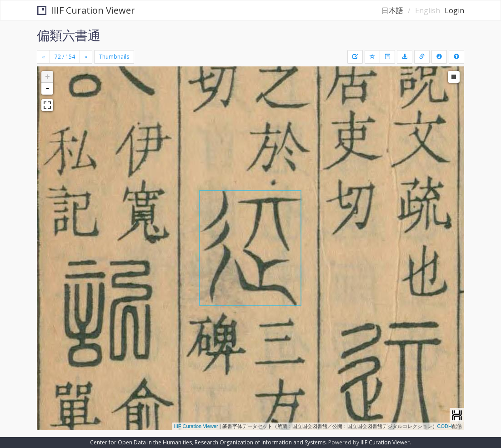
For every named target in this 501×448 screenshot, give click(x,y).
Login (454, 10)
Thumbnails (114, 57)
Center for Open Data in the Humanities (141, 442)
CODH (445, 426)
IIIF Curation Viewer (86, 10)
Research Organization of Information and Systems (260, 442)
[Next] (86, 57)
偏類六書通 (69, 35)
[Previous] (43, 57)
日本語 (392, 10)
